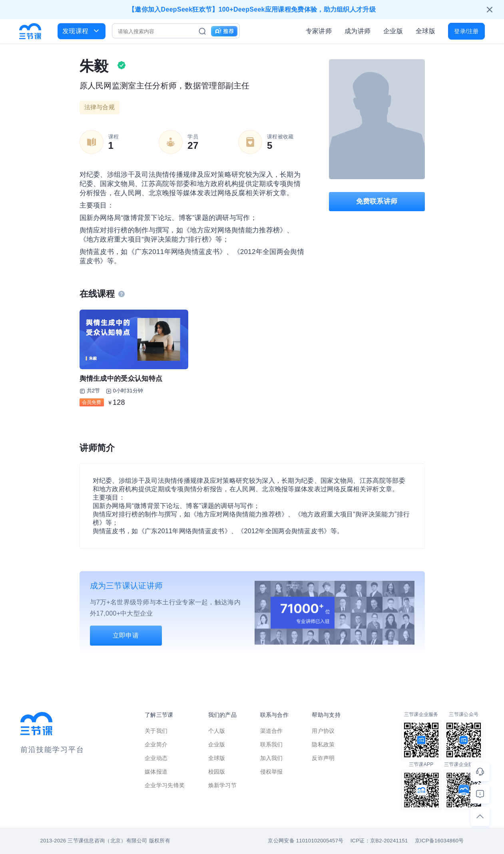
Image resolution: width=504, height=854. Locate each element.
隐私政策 (323, 744)
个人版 (217, 731)
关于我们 (156, 731)
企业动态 (156, 758)
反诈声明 (323, 758)
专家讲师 (319, 31)
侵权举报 (272, 772)
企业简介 (156, 744)
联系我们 (272, 744)
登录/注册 (466, 31)
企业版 (393, 31)
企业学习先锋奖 (165, 785)
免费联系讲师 (377, 201)
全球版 (425, 31)
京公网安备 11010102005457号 (306, 841)
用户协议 (323, 731)
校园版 (217, 772)
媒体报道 (156, 772)
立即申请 (126, 635)
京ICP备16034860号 (439, 841)
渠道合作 (272, 731)
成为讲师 (358, 31)
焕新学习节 (223, 785)
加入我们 (272, 758)
